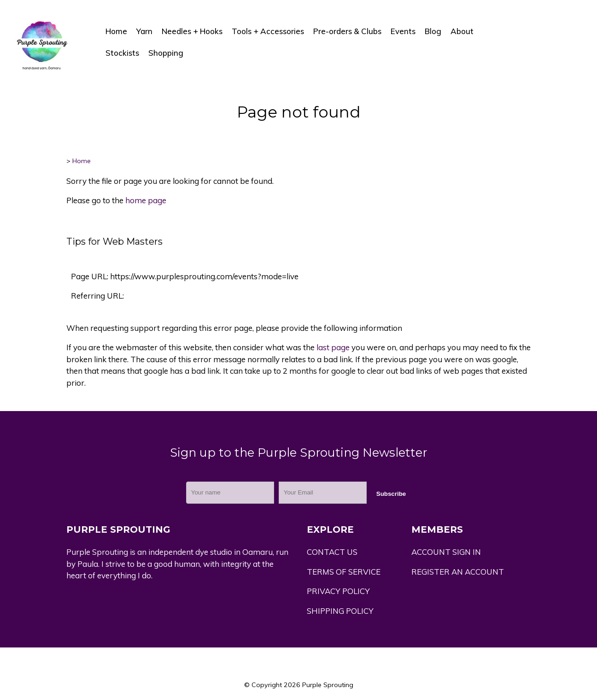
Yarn (144, 31)
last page (333, 347)
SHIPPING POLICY (340, 611)
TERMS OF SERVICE (344, 572)
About (462, 31)
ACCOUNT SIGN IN (446, 552)
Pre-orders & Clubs (347, 31)
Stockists (122, 53)
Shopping (166, 53)
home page (146, 200)
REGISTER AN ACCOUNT (458, 572)
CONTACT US (332, 552)
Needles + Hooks (192, 31)
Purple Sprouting (328, 685)
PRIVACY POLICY (338, 591)
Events (403, 31)
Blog (433, 31)
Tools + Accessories (268, 31)
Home (116, 31)
